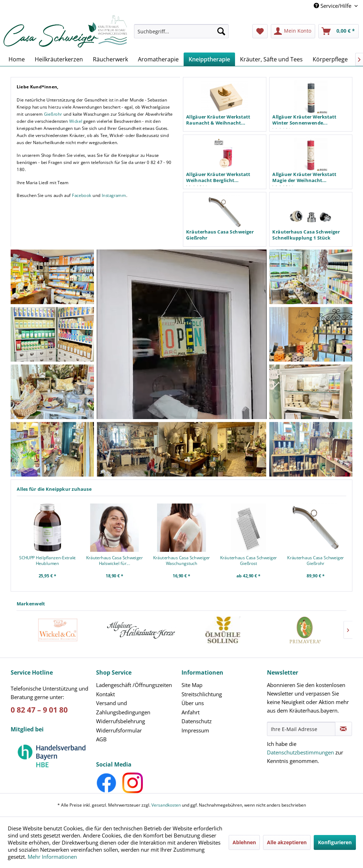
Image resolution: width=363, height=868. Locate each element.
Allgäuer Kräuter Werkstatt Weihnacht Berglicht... (218, 177)
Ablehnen (244, 842)
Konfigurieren (335, 842)
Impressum (195, 730)
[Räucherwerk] (110, 59)
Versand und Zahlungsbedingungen (123, 708)
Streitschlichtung (202, 694)
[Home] (17, 59)
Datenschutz (197, 721)
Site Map (192, 685)
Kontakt (105, 694)
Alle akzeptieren (287, 842)
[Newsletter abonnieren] (344, 729)
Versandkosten (166, 805)
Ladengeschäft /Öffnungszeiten (134, 685)
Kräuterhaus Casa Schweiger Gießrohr (315, 560)
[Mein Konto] (293, 31)
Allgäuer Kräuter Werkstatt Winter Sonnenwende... (304, 120)
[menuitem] (181, 35)
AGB (101, 739)
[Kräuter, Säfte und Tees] (271, 59)
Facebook (82, 195)
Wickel (76, 121)
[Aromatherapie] (158, 59)
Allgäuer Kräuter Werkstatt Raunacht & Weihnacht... (218, 120)
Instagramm (114, 195)
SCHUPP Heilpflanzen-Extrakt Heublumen (48, 560)
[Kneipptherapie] (209, 59)
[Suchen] (221, 31)
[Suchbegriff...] (181, 31)
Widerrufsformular (119, 730)
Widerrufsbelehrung (121, 721)
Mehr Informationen (52, 857)
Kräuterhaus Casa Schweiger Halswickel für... (115, 560)
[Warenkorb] (339, 31)
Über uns (193, 703)
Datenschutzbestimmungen (300, 752)
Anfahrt (191, 712)
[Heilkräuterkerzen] (59, 59)
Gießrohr (53, 114)
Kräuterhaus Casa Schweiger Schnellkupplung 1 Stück (306, 235)
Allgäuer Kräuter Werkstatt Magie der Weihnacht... (304, 177)
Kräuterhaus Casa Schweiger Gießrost (248, 560)
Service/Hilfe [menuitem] (333, 6)
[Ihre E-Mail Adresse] (301, 729)
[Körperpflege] (330, 59)
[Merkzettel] (260, 31)
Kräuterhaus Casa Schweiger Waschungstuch (181, 560)
